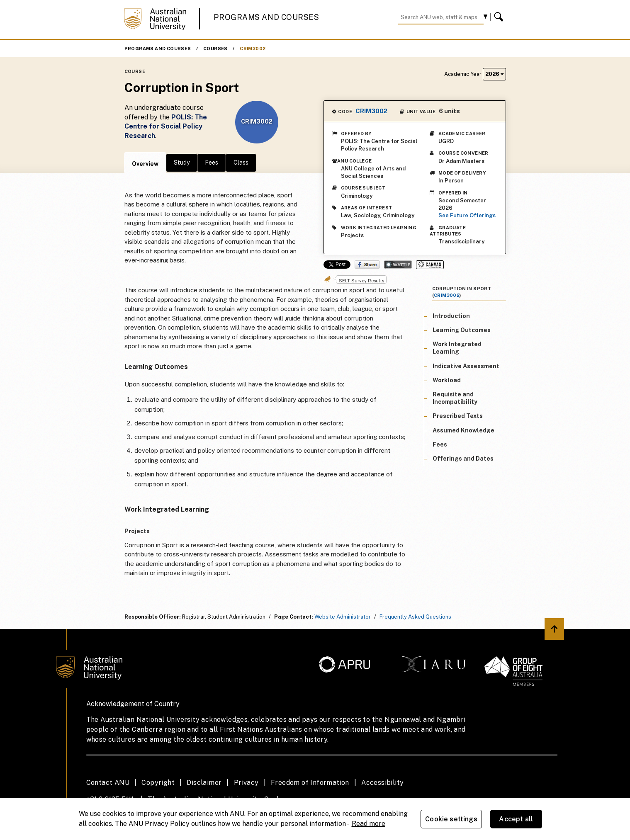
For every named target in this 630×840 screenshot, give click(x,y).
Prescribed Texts (458, 416)
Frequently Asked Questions (415, 617)
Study (182, 163)
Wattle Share (398, 265)
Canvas (430, 265)
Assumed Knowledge (463, 430)
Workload (447, 380)
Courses (215, 49)
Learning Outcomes (462, 330)
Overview (145, 164)
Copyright (158, 783)
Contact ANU (108, 783)
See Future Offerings (467, 215)
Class (241, 163)
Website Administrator (343, 617)
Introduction (451, 316)
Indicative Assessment (466, 366)
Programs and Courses (266, 17)
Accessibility (382, 783)
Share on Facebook (367, 265)
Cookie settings (451, 819)
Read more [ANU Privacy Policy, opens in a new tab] (369, 824)
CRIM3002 (253, 49)
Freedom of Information (310, 783)
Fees (212, 163)
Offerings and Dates (463, 459)
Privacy (246, 783)
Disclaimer (204, 783)
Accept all (516, 819)
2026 (494, 74)
